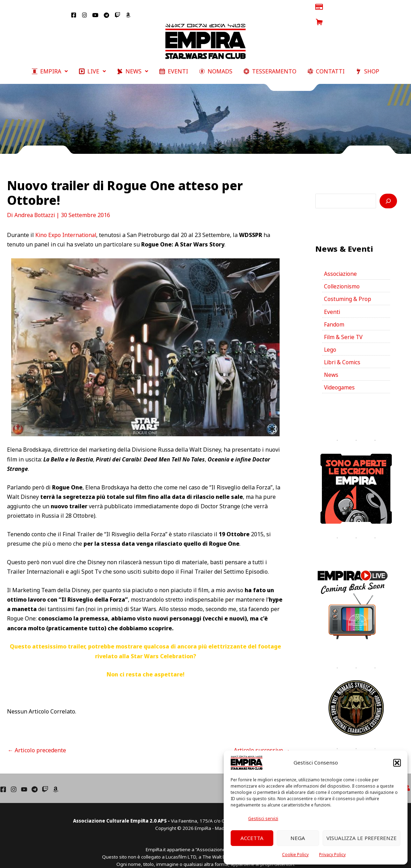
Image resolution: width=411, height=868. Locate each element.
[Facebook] (3, 779)
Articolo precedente (37, 737)
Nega (298, 838)
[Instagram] (14, 779)
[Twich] (45, 779)
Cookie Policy (295, 855)
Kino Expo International (67, 221)
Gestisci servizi (263, 819)
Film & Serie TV (344, 325)
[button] (397, 763)
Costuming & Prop (348, 287)
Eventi (332, 300)
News (331, 364)
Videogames (340, 377)
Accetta (252, 838)
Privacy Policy (332, 855)
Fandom (334, 313)
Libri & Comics (343, 351)
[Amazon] (56, 779)
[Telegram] (35, 779)
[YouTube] (24, 779)
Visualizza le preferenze (362, 838)
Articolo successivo (262, 737)
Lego (330, 338)
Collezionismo (342, 274)
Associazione (341, 261)
